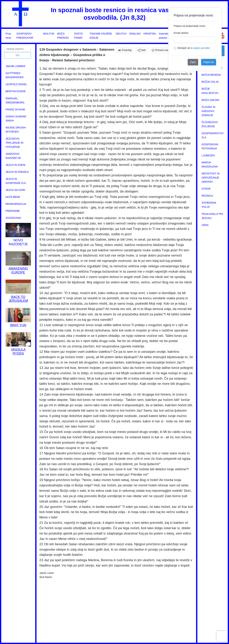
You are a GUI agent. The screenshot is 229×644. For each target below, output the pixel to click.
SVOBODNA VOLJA (209, 205)
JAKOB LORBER (15, 66)
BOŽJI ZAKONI (210, 100)
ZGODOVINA (13, 218)
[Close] (216, 13)
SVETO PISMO (78, 36)
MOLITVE (49, 34)
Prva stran (8, 36)
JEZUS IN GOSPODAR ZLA (16, 181)
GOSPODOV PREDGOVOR (25, 36)
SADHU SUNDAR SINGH (16, 119)
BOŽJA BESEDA (211, 75)
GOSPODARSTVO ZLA (213, 135)
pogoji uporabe (201, 48)
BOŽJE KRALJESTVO (210, 91)
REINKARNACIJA (16, 204)
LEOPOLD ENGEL (16, 84)
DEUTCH (121, 34)
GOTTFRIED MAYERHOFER (14, 75)
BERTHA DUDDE (16, 91)
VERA (205, 225)
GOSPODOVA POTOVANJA (210, 146)
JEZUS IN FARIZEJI (17, 172)
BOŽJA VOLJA (210, 82)
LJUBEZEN (208, 155)
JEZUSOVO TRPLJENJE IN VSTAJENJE (14, 143)
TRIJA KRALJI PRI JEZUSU (212, 216)
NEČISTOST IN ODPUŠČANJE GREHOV (211, 178)
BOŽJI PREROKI (63, 36)
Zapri (193, 62)
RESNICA (207, 196)
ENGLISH (135, 34)
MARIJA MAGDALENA (210, 164)
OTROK (206, 189)
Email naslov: (181, 33)
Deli (142, 50)
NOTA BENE (13, 197)
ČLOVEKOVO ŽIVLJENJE (210, 124)
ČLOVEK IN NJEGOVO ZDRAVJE (209, 111)
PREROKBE (13, 211)
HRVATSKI (150, 34)
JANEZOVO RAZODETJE (13, 156)
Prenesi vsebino (163, 50)
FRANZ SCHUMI (15, 109)
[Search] (18, 49)
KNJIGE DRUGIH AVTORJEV (16, 130)
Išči (18, 55)
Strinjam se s (194, 48)
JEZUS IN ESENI (15, 165)
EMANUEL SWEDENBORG (15, 100)
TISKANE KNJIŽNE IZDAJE (101, 36)
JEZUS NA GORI (15, 190)
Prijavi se (209, 62)
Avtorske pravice (164, 36)
